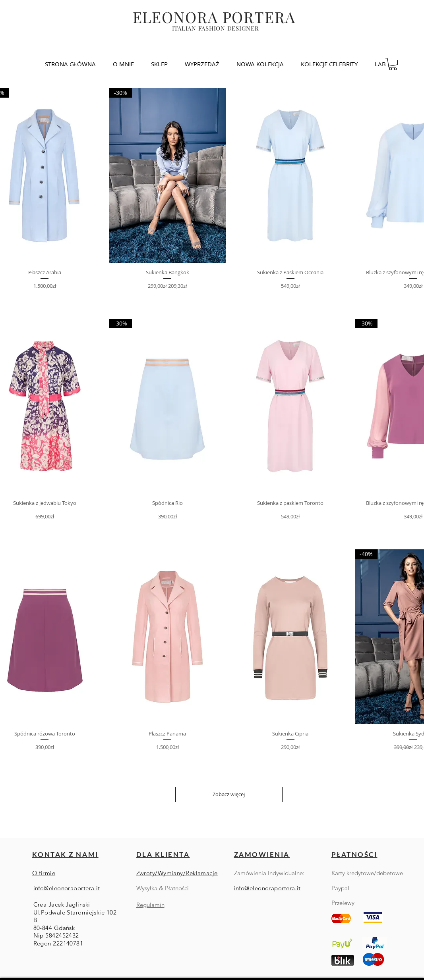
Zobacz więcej (229, 794)
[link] (393, 64)
